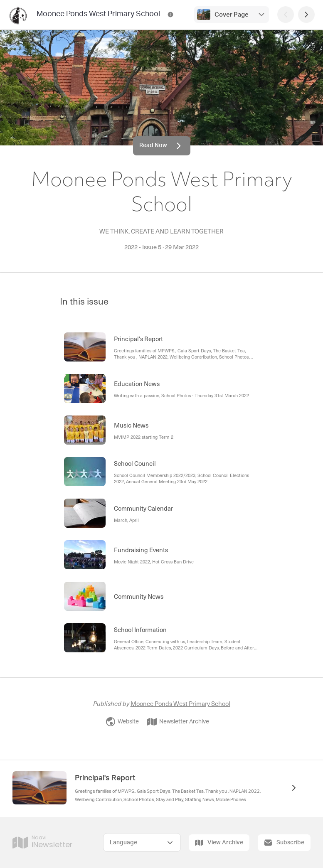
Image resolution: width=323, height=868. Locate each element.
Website (122, 722)
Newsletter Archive (178, 722)
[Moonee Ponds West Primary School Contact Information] (170, 15)
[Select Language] (142, 842)
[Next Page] (306, 15)
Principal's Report (105, 778)
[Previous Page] (286, 15)
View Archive (219, 843)
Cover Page (232, 15)
